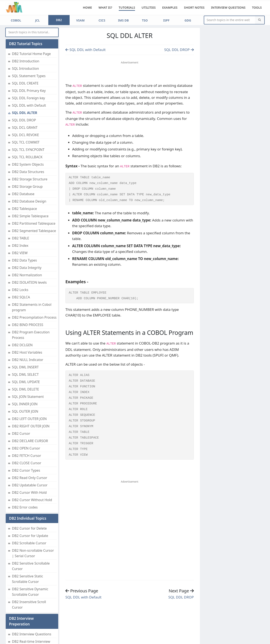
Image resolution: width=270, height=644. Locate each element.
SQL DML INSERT (25, 367)
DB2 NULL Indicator (28, 360)
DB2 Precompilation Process (34, 317)
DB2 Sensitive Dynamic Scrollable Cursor (30, 592)
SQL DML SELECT (25, 374)
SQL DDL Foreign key (28, 98)
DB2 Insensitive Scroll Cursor (29, 605)
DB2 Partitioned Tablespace (34, 223)
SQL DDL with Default (29, 105)
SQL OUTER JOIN (25, 411)
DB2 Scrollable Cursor (29, 543)
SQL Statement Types (29, 76)
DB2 (59, 20)
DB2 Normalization (27, 275)
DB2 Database (23, 194)
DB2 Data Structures (28, 172)
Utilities (149, 7)
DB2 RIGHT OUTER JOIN (31, 426)
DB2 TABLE (21, 238)
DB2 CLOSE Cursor (27, 463)
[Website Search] (230, 20)
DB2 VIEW (20, 253)
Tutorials (127, 7)
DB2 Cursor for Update (30, 536)
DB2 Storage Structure (30, 179)
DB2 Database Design (29, 201)
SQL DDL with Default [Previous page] (86, 50)
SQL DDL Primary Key (29, 91)
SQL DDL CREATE (25, 83)
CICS (102, 20)
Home (87, 7)
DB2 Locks (20, 290)
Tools (257, 7)
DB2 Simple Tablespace (30, 216)
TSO (145, 20)
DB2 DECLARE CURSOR (30, 441)
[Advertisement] (130, 73)
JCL (38, 20)
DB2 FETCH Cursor (27, 456)
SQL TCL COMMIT (26, 142)
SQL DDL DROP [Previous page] (179, 50)
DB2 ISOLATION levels (29, 282)
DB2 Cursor (21, 433)
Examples (170, 7)
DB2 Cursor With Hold (29, 492)
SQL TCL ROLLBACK (27, 157)
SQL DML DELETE (26, 389)
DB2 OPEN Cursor (26, 448)
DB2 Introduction (26, 61)
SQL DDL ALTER (25, 113)
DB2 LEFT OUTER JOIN (29, 419)
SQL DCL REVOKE (26, 135)
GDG (188, 20)
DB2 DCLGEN (22, 345)
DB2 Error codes (25, 507)
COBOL (16, 20)
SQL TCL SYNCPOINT (28, 150)
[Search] (260, 20)
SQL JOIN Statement (28, 397)
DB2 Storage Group (27, 186)
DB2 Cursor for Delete (29, 528)
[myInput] (32, 32)
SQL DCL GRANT (25, 127)
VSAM (80, 20)
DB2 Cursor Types (26, 470)
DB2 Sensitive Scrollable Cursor (31, 566)
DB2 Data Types (24, 260)
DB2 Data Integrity (27, 268)
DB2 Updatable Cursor (30, 485)
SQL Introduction (26, 68)
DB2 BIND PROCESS (28, 325)
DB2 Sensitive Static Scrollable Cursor (28, 579)
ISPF (166, 20)
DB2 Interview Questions (32, 634)
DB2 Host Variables (27, 352)
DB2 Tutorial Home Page (31, 54)
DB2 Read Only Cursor (30, 478)
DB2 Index (20, 246)
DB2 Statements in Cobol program (32, 307)
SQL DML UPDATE (26, 382)
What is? (105, 7)
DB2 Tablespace (24, 209)
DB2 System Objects (28, 164)
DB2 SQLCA (21, 297)
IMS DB (124, 20)
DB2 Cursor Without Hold (32, 500)
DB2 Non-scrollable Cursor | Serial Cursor (33, 553)
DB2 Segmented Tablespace (34, 231)
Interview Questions (228, 7)
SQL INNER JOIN (25, 404)
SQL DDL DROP (24, 120)
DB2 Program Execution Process (31, 335)
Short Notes (194, 7)
